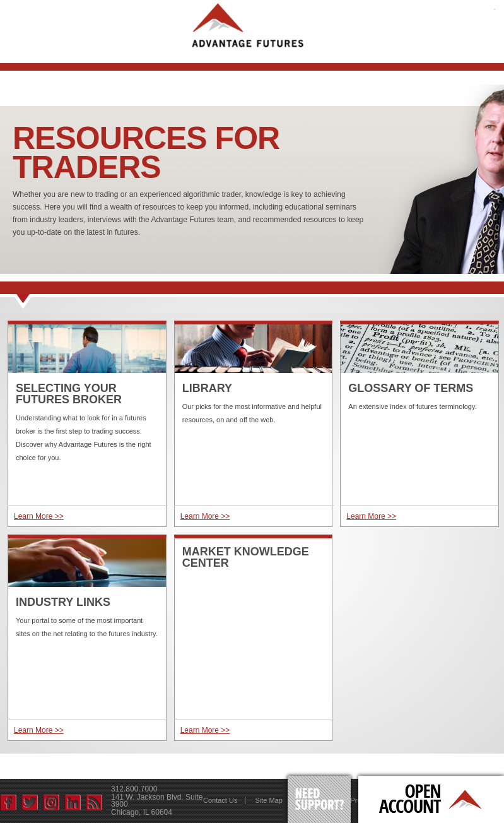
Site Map (268, 800)
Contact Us (220, 800)
